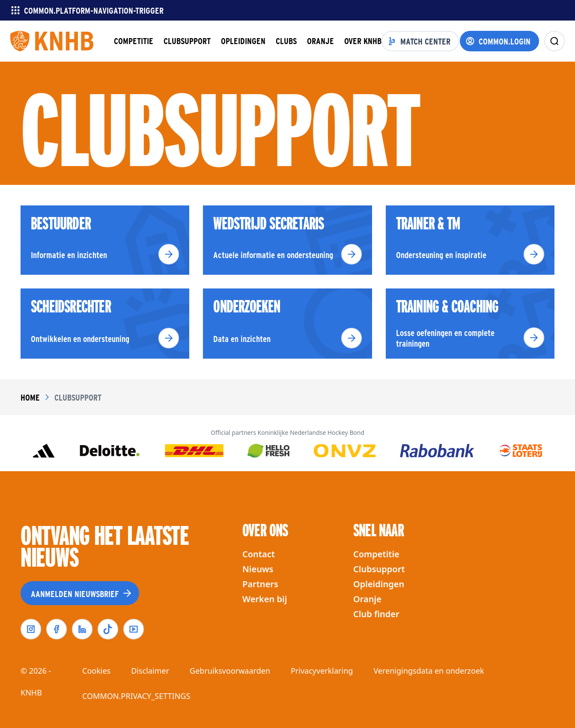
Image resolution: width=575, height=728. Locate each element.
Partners (260, 584)
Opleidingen (379, 584)
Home (30, 397)
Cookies (96, 671)
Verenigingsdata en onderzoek (429, 671)
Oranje (367, 599)
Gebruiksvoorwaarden (230, 671)
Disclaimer (150, 671)
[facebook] (57, 629)
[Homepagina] (52, 41)
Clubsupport (379, 569)
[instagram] (31, 629)
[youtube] (134, 629)
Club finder (376, 614)
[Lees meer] (169, 254)
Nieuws (258, 569)
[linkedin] (82, 629)
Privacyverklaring (322, 671)
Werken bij (265, 599)
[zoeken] (554, 41)
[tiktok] (108, 629)
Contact (259, 554)
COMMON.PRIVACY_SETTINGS (136, 696)
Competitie (376, 554)
